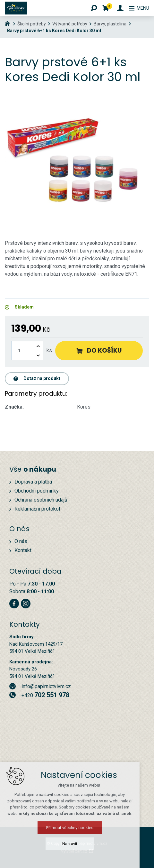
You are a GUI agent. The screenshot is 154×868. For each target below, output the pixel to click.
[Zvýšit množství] (38, 346)
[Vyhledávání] (91, 8)
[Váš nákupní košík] (104, 8)
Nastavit (77, 844)
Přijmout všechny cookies (77, 828)
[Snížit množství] (38, 355)
